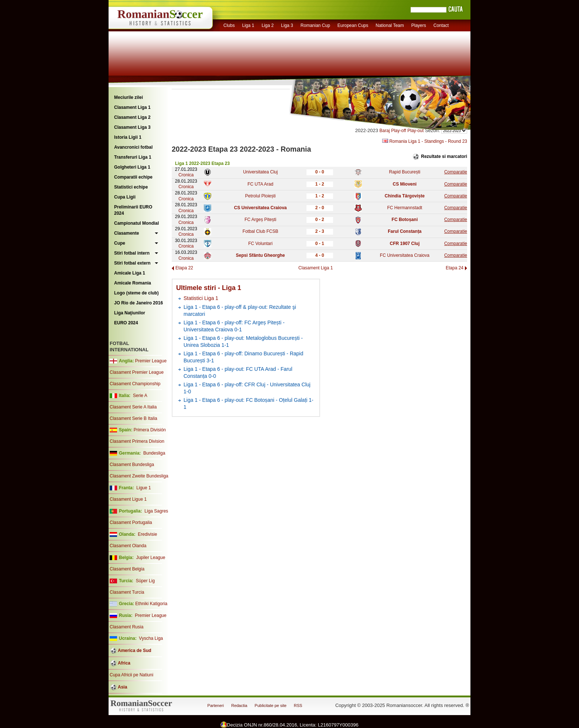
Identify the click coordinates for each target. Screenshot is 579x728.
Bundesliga (154, 453)
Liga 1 (248, 25)
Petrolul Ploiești (261, 196)
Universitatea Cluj (260, 172)
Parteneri (216, 705)
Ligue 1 (143, 488)
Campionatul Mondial (136, 223)
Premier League (151, 361)
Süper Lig (145, 581)
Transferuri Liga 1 (133, 157)
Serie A (140, 396)
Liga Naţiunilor (130, 313)
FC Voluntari (260, 244)
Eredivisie (147, 534)
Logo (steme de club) (136, 293)
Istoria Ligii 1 (128, 137)
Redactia (239, 705)
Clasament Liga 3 (132, 127)
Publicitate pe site (271, 705)
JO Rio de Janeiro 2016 (138, 303)
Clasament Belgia (127, 569)
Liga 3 (287, 25)
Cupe (120, 243)
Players (419, 25)
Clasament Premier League (137, 372)
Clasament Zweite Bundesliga (139, 476)
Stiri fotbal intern (132, 253)
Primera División (150, 430)
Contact (441, 25)
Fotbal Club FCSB (261, 231)
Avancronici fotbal (133, 147)
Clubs (229, 25)
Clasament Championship (135, 384)
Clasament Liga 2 (132, 117)
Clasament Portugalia (131, 522)
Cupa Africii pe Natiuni (131, 675)
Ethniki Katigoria (151, 604)
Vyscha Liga (150, 638)
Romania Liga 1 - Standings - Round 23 (425, 141)
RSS (298, 705)
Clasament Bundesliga (132, 465)
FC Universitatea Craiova (405, 255)
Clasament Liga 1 (132, 107)
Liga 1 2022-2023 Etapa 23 (202, 163)
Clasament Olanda (128, 546)
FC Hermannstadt (405, 208)
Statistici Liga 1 (201, 298)
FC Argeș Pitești (260, 220)
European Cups (353, 25)
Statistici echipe (131, 187)
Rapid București (405, 172)
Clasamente (126, 233)
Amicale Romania (133, 283)
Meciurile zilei (129, 97)
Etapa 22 (184, 268)
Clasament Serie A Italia (133, 407)
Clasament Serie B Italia (133, 418)
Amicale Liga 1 (130, 273)
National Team (390, 25)
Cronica (186, 175)
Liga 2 (268, 25)
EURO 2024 (126, 323)
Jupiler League (151, 558)
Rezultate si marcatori (444, 156)
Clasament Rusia (126, 627)
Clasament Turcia (127, 592)
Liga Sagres (156, 511)
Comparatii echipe (133, 177)
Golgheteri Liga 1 (132, 167)
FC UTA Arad (260, 184)
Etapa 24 (455, 268)
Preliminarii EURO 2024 (133, 210)
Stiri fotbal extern (132, 263)
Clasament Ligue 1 (128, 499)
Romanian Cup (315, 25)
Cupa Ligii (125, 197)
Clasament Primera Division (137, 441)
